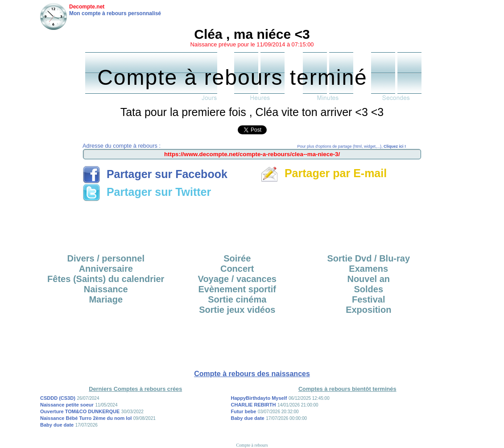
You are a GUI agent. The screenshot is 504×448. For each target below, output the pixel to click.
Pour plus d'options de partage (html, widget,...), (352, 146)
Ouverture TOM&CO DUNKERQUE (80, 411)
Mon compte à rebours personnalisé (115, 13)
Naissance (106, 289)
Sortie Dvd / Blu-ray (368, 258)
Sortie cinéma (237, 299)
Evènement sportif (237, 289)
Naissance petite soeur (67, 405)
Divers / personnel (106, 258)
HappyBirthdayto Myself (259, 398)
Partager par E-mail (324, 173)
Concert (237, 269)
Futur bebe (244, 411)
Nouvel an (368, 279)
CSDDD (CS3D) (58, 398)
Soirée (237, 258)
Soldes (368, 289)
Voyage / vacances (237, 279)
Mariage (106, 299)
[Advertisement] (252, 224)
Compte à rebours (252, 445)
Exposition (368, 310)
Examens (368, 269)
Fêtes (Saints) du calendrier (106, 279)
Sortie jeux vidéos (237, 310)
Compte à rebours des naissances (252, 374)
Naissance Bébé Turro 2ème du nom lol (86, 418)
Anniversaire (106, 269)
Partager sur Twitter (147, 192)
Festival (368, 299)
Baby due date (57, 425)
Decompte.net (87, 7)
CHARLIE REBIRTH (254, 405)
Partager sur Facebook (155, 174)
